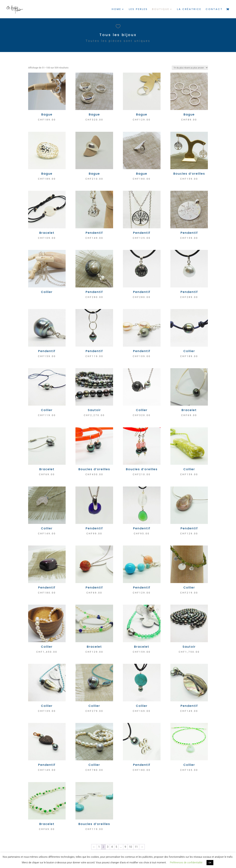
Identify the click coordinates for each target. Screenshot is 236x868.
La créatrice (189, 9)
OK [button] (210, 863)
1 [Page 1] (99, 847)
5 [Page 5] (116, 847)
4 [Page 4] (112, 847)
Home (117, 9)
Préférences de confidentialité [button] (186, 863)
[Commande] (190, 68)
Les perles (138, 9)
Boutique (161, 9)
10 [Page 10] (130, 847)
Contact (214, 9)
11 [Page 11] (136, 847)
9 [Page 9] (125, 847)
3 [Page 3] (108, 847)
